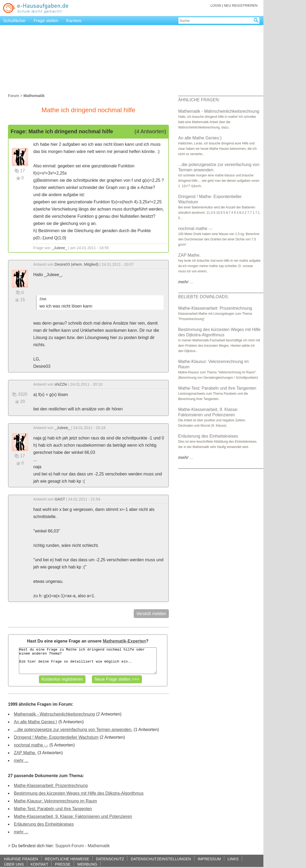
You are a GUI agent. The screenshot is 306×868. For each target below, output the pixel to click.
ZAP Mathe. (25, 753)
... (186, 282)
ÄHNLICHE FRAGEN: (199, 100)
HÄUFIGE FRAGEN (21, 859)
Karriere (74, 21)
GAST (60, 499)
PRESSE (63, 864)
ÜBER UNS (14, 864)
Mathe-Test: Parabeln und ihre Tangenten (53, 809)
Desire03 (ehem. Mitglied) (77, 264)
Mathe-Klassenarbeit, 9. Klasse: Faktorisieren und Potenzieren (73, 816)
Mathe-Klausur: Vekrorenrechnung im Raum (55, 801)
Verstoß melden (151, 614)
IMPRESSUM (209, 859)
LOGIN (216, 5)
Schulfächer (15, 21)
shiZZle (61, 384)
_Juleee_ (59, 248)
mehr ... (21, 760)
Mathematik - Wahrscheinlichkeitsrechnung (54, 714)
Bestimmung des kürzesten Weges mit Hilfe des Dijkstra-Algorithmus (79, 793)
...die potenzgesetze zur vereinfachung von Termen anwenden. (73, 730)
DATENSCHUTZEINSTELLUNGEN (161, 859)
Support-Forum (70, 846)
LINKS (233, 859)
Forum (14, 96)
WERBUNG (87, 864)
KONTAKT (39, 864)
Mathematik (99, 846)
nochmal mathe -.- (31, 745)
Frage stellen (46, 21)
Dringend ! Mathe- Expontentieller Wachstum (56, 737)
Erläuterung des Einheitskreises (44, 824)
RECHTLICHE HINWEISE (67, 859)
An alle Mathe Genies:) (36, 722)
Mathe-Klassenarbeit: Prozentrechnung (51, 786)
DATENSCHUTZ (110, 859)
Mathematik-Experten (124, 641)
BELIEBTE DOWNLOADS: (203, 297)
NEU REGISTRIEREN (241, 5)
